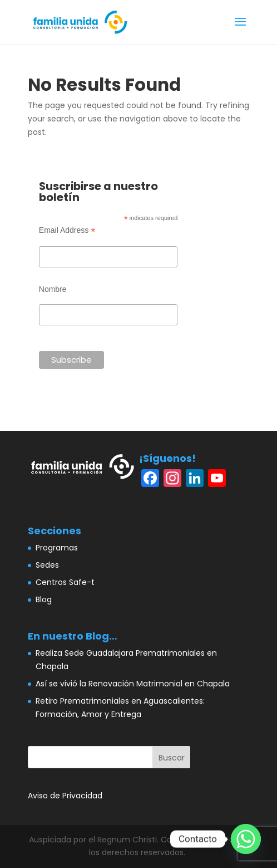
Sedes (47, 565)
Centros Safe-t (65, 582)
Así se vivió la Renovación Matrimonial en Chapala (133, 684)
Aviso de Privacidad (65, 796)
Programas (57, 548)
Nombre (53, 289)
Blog (44, 599)
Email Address (67, 230)
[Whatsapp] (246, 839)
